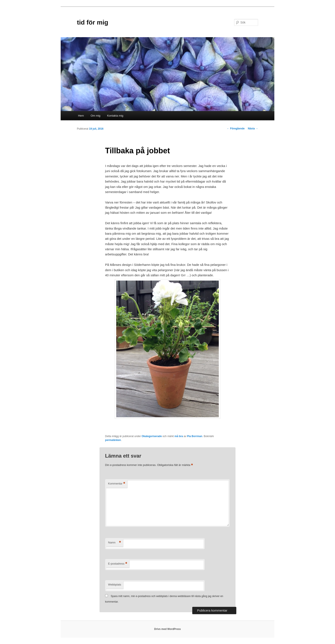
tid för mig (93, 22)
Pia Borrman (195, 436)
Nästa (253, 129)
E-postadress (118, 564)
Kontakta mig (115, 116)
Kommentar (117, 484)
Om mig (96, 116)
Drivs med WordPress (168, 629)
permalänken (113, 440)
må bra (179, 436)
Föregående (236, 129)
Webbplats (115, 585)
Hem (81, 116)
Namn (115, 543)
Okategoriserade (152, 436)
